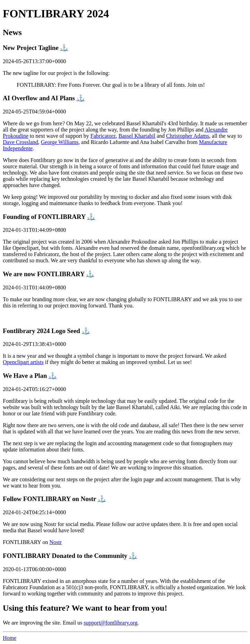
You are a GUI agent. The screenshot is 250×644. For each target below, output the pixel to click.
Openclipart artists (23, 362)
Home (10, 638)
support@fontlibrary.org (110, 623)
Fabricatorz (103, 136)
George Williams (60, 142)
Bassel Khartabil (137, 136)
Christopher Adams (188, 136)
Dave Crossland (20, 142)
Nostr (56, 542)
